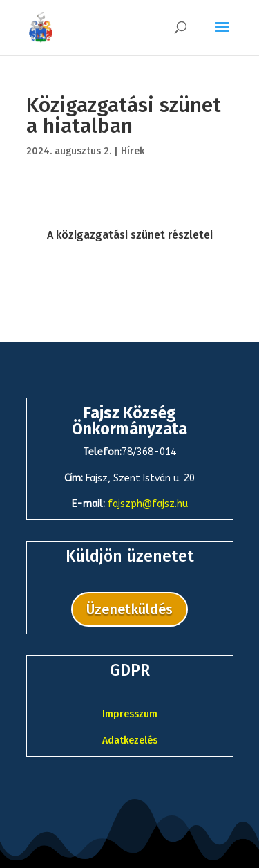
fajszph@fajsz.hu (148, 504)
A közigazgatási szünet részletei (130, 235)
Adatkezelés (130, 740)
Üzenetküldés (129, 609)
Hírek (133, 151)
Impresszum (130, 714)
